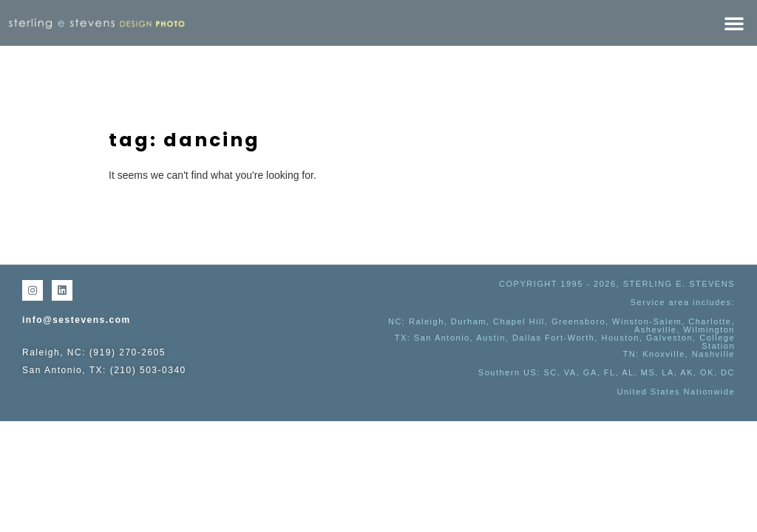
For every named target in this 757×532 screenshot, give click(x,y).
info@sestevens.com (77, 320)
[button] (734, 23)
